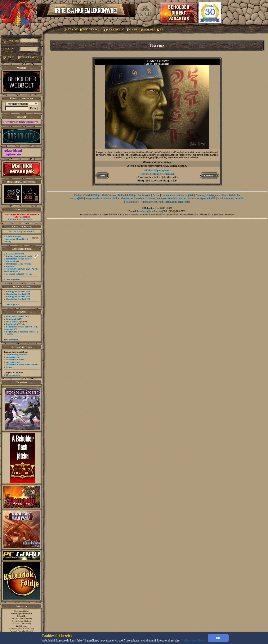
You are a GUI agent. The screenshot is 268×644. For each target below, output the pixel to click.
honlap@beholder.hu (22, 613)
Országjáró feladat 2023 (18, 294)
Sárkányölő (144, 195)
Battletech (141, 198)
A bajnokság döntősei (17, 354)
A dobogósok (13, 357)
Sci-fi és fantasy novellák (231, 198)
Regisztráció (132, 202)
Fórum (182, 198)
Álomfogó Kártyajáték (208, 195)
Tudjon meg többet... (194, 641)
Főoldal (78, 195)
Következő (209, 176)
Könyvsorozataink (167, 198)
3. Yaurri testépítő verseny (19, 274)
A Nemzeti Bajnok (15, 359)
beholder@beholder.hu (149, 211)
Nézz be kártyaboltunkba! (22, 231)
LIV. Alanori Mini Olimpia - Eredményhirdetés (18, 255)
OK (218, 638)
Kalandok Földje (127, 195)
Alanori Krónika (110, 198)
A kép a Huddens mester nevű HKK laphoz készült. (157, 166)
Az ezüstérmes (13, 362)
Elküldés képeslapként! (157, 170)
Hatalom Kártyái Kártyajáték (177, 195)
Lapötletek (11, 324)
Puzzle (156, 195)
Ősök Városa (109, 195)
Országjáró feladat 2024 (18, 291)
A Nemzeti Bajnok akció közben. (22, 364)
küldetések (11, 319)
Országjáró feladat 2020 (18, 299)
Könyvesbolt (92, 198)
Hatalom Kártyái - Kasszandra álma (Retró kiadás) (16, 239)
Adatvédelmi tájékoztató (177, 202)
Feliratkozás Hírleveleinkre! (20, 122)
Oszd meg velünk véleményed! (157, 174)
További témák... (12, 340)
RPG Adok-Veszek (15, 317)
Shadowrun (127, 198)
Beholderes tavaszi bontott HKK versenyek (18, 260)
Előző (102, 176)
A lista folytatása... (13, 279)
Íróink (152, 198)
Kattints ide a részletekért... (22, 219)
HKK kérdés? (13, 322)
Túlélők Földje (92, 195)
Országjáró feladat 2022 (18, 296)
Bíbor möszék (13, 375)
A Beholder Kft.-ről (151, 202)
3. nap (9, 367)
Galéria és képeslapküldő (202, 198)
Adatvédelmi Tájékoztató (13, 152)
